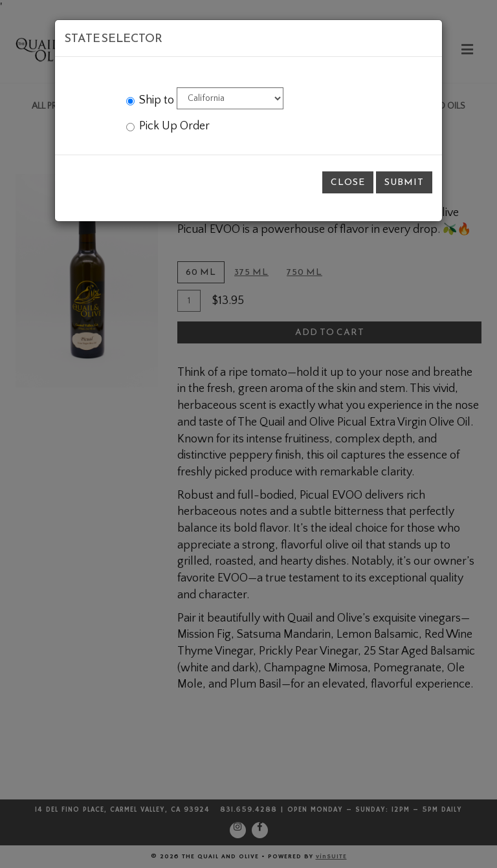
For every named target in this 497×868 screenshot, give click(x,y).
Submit (404, 182)
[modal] (248, 434)
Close (348, 182)
